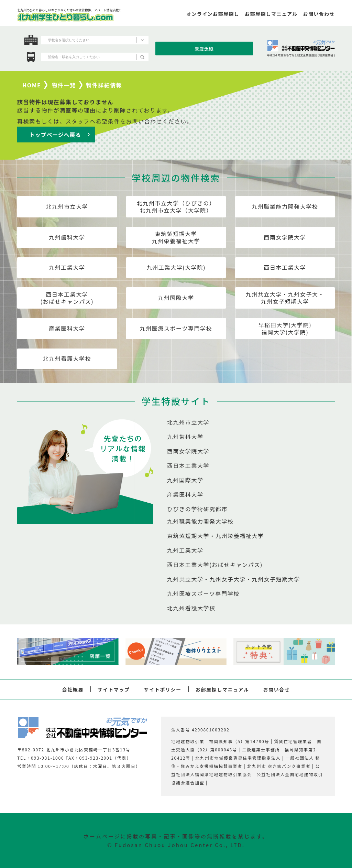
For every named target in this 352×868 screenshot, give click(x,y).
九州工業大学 (67, 267)
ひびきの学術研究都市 (197, 509)
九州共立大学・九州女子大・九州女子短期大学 (285, 298)
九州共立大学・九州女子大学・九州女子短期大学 (234, 579)
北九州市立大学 (67, 206)
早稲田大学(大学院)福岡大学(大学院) (285, 328)
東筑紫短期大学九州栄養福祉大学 (176, 237)
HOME (32, 85)
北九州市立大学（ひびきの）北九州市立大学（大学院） (176, 207)
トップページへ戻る (55, 135)
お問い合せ (276, 689)
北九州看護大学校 (67, 358)
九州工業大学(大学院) (176, 267)
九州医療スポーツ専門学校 (176, 328)
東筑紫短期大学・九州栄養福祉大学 (216, 536)
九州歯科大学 (67, 237)
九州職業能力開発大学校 (285, 206)
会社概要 (73, 689)
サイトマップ (114, 689)
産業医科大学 (67, 328)
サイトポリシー (163, 689)
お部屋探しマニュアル (222, 689)
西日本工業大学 (285, 267)
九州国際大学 (176, 298)
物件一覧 (64, 85)
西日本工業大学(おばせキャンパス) (67, 298)
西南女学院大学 (285, 237)
